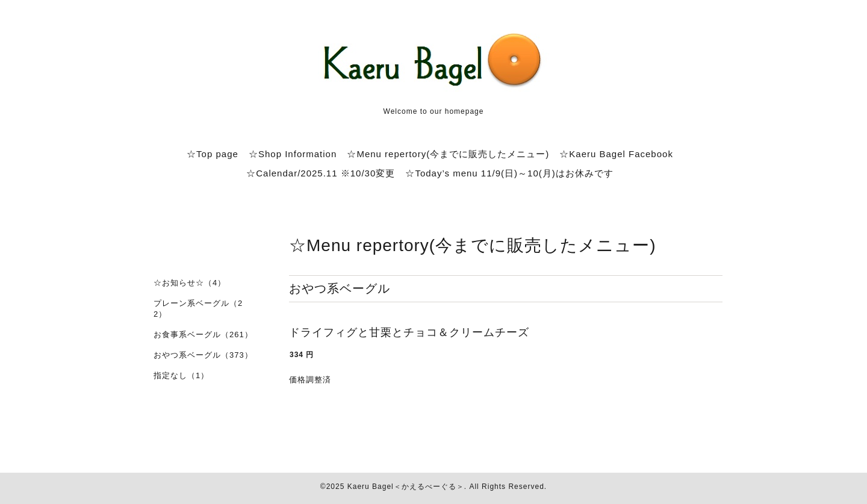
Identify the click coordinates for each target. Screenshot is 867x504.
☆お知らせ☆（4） (190, 283)
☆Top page (213, 154)
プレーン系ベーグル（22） (198, 309)
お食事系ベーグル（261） (203, 334)
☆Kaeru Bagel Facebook (616, 154)
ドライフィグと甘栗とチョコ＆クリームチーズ (409, 332)
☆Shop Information (293, 154)
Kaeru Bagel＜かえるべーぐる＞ (406, 487)
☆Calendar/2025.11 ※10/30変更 (321, 173)
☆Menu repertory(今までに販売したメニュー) (448, 154)
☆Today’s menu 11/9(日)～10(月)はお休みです (509, 173)
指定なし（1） (181, 375)
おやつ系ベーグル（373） (203, 355)
